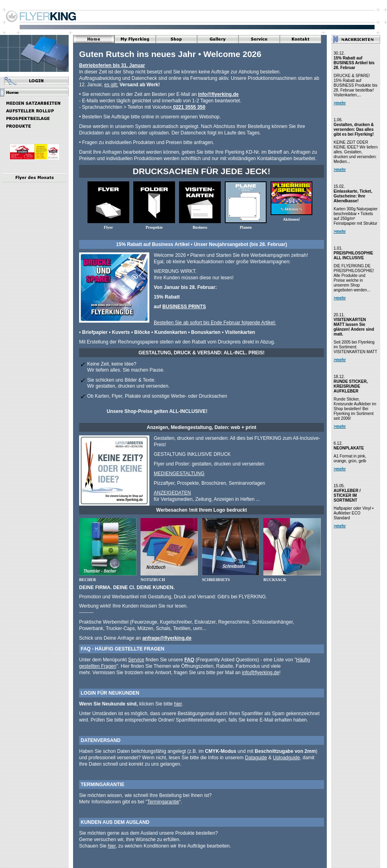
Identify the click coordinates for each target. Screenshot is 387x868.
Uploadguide (286, 758)
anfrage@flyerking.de (167, 638)
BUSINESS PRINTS (184, 307)
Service (136, 660)
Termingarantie (163, 802)
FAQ (189, 660)
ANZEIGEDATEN (172, 493)
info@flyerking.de (218, 94)
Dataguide (256, 758)
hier (178, 704)
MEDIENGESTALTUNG (179, 474)
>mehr (340, 103)
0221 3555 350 (188, 107)
